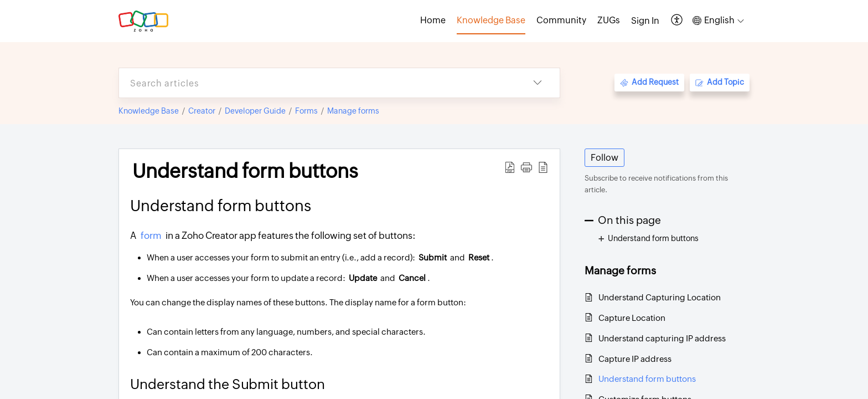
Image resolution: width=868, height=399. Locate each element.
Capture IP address (635, 359)
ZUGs (609, 20)
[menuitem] (645, 21)
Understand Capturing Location (660, 297)
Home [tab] (433, 20)
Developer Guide (255, 111)
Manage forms (353, 111)
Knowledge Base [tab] (491, 20)
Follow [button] (604, 158)
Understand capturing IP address (662, 338)
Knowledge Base (149, 111)
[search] (317, 83)
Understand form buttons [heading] (245, 171)
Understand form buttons (647, 379)
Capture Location (632, 318)
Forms (306, 111)
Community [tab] (561, 20)
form (152, 236)
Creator (202, 111)
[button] (677, 21)
